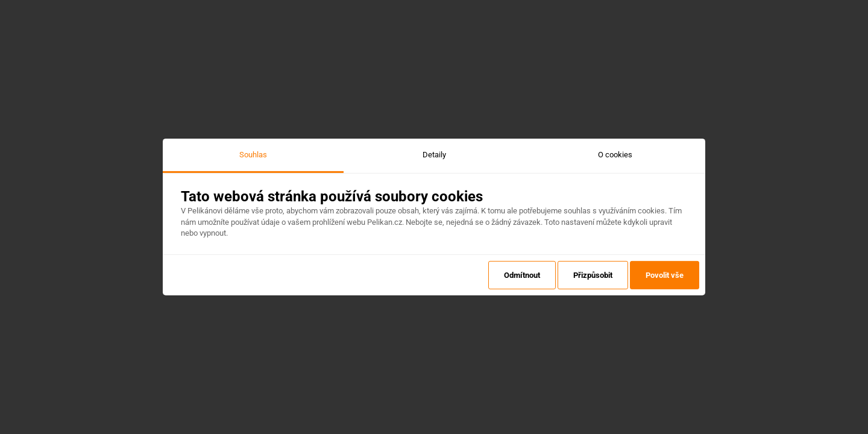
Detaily (434, 155)
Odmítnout (522, 275)
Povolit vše (665, 275)
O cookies (615, 155)
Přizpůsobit (593, 275)
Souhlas (253, 155)
